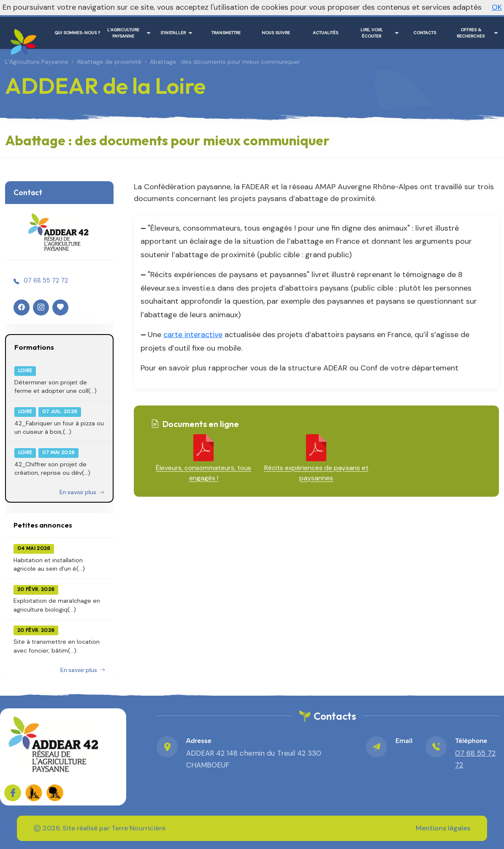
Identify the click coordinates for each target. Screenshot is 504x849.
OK (497, 7)
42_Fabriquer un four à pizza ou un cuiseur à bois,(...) (59, 427)
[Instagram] (41, 307)
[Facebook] (22, 307)
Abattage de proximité (109, 62)
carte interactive (193, 335)
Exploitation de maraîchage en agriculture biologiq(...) (57, 605)
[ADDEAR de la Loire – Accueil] (22, 39)
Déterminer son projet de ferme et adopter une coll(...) (56, 386)
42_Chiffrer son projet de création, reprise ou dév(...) (52, 468)
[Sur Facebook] (13, 793)
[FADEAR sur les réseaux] (34, 793)
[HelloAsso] (60, 307)
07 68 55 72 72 (46, 280)
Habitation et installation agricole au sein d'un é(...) (49, 564)
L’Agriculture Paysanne (37, 62)
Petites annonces (43, 525)
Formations (34, 347)
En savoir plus (82, 492)
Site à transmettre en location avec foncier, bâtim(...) (57, 646)
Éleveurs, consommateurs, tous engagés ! (203, 473)
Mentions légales (443, 828)
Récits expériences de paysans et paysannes (316, 473)
